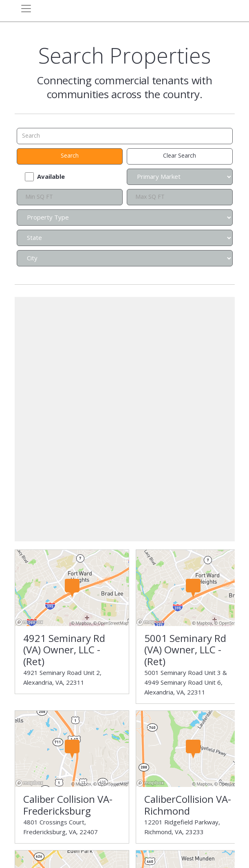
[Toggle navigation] (26, 9)
